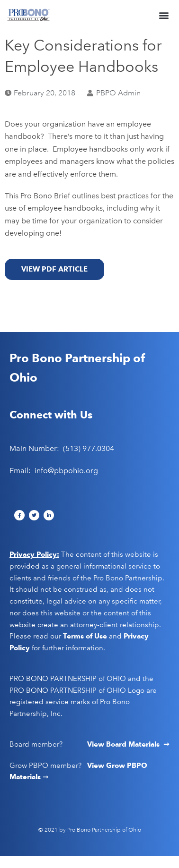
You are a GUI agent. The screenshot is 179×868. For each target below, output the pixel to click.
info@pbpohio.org (66, 471)
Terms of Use (85, 636)
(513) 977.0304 (89, 448)
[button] (164, 15)
